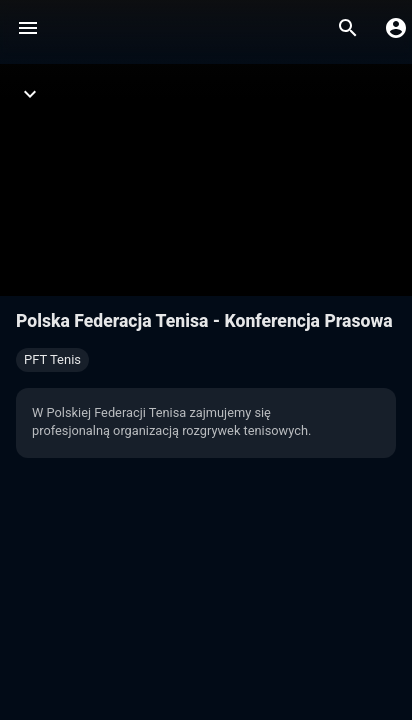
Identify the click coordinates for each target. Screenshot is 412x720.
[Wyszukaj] (348, 28)
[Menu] (28, 28)
